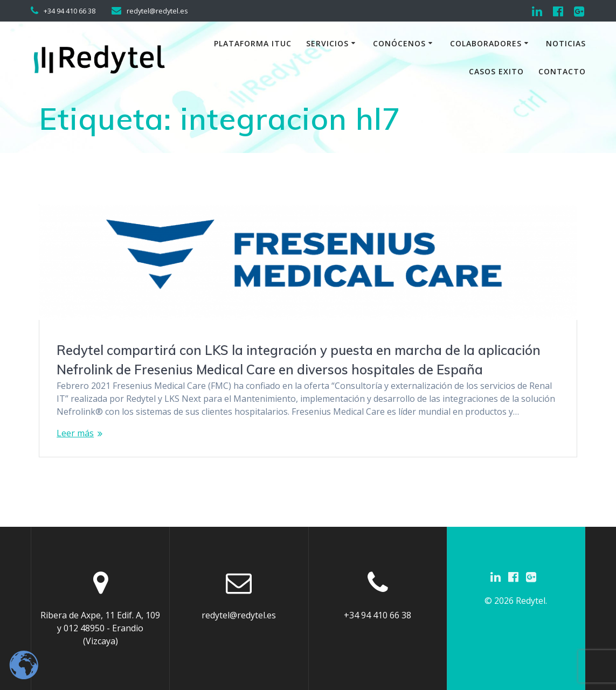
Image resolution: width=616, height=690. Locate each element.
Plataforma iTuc (253, 43)
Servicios (327, 43)
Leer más (75, 433)
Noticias (566, 43)
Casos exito (496, 71)
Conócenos (399, 43)
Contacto (562, 71)
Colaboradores (486, 43)
